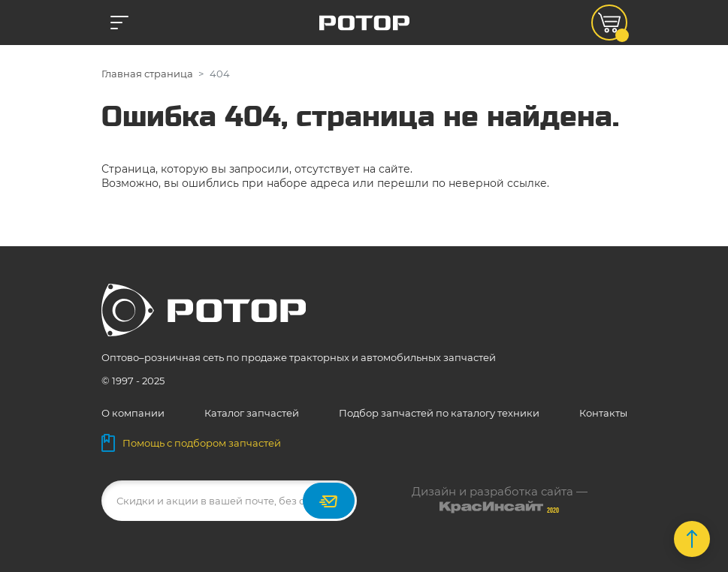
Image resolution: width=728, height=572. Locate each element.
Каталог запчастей (252, 413)
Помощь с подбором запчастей (191, 443)
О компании (133, 413)
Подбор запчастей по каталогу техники (439, 413)
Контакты (603, 413)
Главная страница (147, 74)
